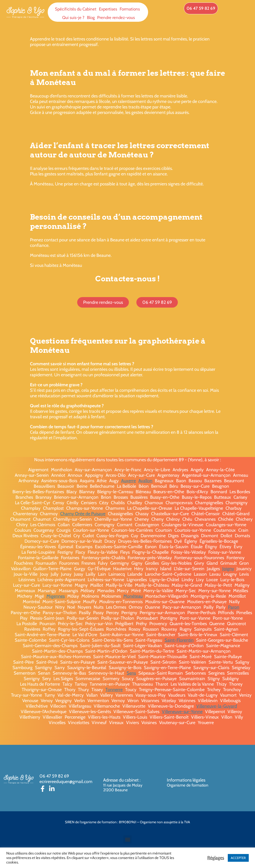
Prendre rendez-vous (116, 17)
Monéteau (133, 596)
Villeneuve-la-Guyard (217, 706)
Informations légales (186, 780)
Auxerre (128, 481)
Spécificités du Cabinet (76, 9)
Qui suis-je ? (73, 17)
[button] (127, 839)
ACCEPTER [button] (238, 858)
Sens (131, 673)
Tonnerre (114, 690)
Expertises (108, 9)
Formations (130, 9)
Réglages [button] (216, 858)
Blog (91, 17)
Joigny (228, 569)
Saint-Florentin (179, 640)
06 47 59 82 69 (54, 776)
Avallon (145, 481)
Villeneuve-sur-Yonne (182, 712)
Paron (234, 607)
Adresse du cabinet (121, 780)
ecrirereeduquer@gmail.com (66, 782)
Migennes (56, 596)
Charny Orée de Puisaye (83, 514)
